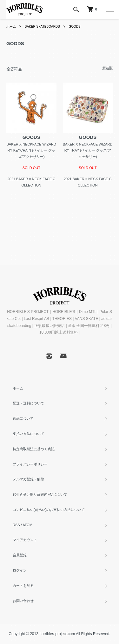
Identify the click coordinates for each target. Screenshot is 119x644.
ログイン (20, 570)
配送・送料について (28, 403)
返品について (23, 418)
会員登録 (20, 555)
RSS (16, 525)
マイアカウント (25, 540)
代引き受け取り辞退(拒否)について (40, 494)
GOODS (75, 27)
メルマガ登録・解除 (28, 479)
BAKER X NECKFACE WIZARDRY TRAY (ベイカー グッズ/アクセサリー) (88, 151)
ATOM (27, 525)
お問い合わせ (23, 601)
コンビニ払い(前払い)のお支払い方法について (49, 510)
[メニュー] (109, 10)
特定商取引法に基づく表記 (34, 449)
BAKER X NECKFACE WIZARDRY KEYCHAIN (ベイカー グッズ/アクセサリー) (31, 151)
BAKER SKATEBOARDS (42, 27)
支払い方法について (28, 434)
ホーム (11, 27)
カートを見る (23, 586)
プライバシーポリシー (30, 464)
